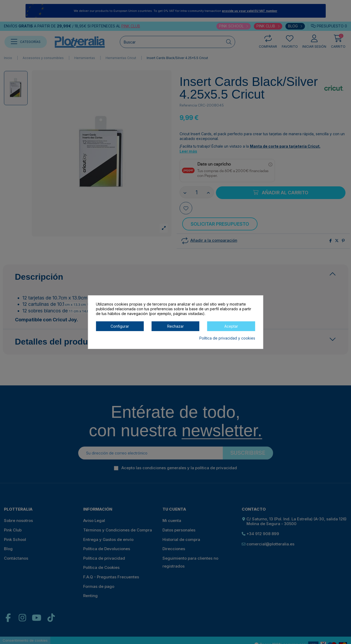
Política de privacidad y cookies (227, 338)
